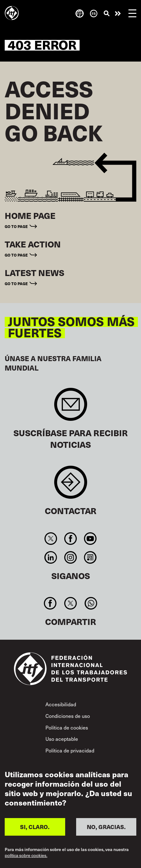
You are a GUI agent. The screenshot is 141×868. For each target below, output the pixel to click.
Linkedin (51, 557)
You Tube (90, 539)
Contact (71, 485)
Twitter (51, 539)
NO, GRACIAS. (106, 827)
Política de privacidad (70, 750)
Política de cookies (67, 727)
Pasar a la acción (118, 14)
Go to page (16, 226)
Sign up (71, 407)
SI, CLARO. (35, 827)
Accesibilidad (61, 704)
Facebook (70, 539)
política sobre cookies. (26, 855)
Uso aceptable (62, 739)
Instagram (70, 557)
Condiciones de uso (68, 716)
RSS (90, 557)
